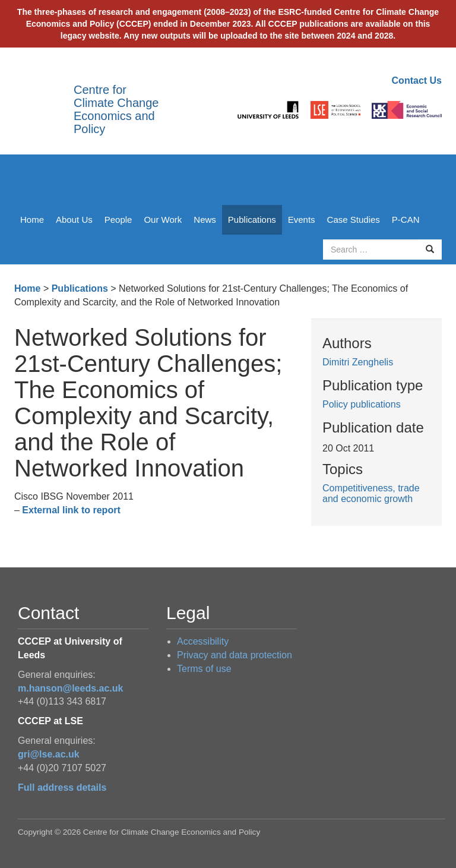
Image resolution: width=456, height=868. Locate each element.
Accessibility (203, 641)
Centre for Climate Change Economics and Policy (116, 109)
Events (302, 220)
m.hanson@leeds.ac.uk (70, 688)
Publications (252, 220)
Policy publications (362, 404)
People (118, 220)
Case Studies (354, 220)
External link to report (71, 510)
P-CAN (406, 220)
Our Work (163, 220)
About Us (74, 220)
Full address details (62, 787)
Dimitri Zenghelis (358, 362)
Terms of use (204, 669)
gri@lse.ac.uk (49, 754)
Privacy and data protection (235, 655)
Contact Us (417, 81)
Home (32, 220)
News (205, 220)
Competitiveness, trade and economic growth (371, 493)
